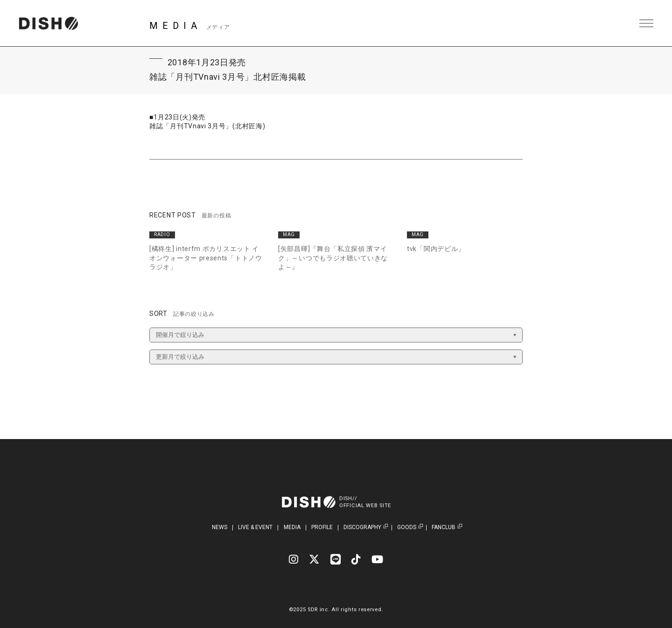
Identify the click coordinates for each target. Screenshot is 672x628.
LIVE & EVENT (255, 527)
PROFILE (322, 527)
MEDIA (292, 527)
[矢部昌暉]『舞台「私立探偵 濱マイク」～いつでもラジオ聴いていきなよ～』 (333, 258)
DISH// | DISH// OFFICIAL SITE (48, 23)
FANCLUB (444, 527)
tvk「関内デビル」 (436, 249)
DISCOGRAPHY (362, 527)
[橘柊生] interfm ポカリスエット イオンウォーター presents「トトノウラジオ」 (206, 258)
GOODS (407, 527)
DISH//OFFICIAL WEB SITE (365, 502)
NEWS (220, 527)
